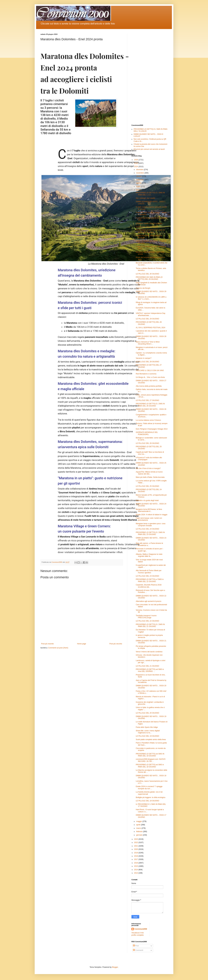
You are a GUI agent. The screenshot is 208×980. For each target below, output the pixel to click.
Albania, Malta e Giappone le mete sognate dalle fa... (149, 555)
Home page (82, 644)
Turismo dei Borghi (143, 288)
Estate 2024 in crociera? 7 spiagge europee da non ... (149, 787)
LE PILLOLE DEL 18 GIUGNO (147, 801)
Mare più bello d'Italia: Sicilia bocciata (150, 477)
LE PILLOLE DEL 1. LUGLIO (147, 227)
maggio (139, 821)
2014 (136, 870)
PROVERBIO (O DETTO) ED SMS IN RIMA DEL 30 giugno (150, 231)
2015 (136, 866)
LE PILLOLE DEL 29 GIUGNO (147, 319)
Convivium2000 (141, 929)
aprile (139, 825)
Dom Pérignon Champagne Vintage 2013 (152, 429)
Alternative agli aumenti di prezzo (149, 601)
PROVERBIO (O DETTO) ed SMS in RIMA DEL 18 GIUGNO (150, 766)
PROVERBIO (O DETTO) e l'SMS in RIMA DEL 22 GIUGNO (150, 580)
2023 (136, 839)
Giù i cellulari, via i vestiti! (145, 198)
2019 (136, 853)
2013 (136, 873)
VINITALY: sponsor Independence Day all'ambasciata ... (151, 314)
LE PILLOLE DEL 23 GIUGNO (147, 576)
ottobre (139, 176)
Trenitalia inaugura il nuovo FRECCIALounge (146, 617)
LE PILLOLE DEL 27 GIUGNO (147, 400)
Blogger (115, 967)
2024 (136, 167)
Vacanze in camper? (144, 358)
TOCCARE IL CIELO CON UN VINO (150, 370)
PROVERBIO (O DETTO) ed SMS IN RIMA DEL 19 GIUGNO (150, 755)
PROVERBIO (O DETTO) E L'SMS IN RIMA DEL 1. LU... (150, 194)
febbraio (140, 832)
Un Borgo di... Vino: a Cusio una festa (150, 377)
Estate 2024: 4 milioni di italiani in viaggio (152, 515)
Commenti (138, 950)
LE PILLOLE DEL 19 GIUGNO (147, 736)
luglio (138, 186)
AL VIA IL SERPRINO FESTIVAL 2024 (151, 328)
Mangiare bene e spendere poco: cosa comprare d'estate (151, 525)
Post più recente (47, 644)
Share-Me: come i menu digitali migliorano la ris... (148, 732)
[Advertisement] (149, 77)
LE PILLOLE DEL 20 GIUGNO (147, 713)
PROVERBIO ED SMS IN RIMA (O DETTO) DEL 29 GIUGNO (149, 278)
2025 (136, 163)
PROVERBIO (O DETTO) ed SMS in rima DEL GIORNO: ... (150, 670)
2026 (136, 160)
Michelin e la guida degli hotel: (147, 500)
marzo (139, 828)
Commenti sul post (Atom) (58, 648)
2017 (136, 859)
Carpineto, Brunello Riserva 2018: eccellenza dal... (149, 586)
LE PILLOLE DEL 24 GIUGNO (147, 529)
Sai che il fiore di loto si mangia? (148, 468)
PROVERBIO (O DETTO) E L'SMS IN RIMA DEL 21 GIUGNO (150, 625)
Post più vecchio (116, 644)
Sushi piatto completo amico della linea (151, 740)
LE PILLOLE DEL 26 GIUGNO (147, 443)
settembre (140, 180)
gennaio (140, 835)
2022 (136, 842)
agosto (139, 183)
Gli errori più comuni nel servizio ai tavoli (149, 149)
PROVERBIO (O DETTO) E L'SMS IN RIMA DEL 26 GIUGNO (150, 405)
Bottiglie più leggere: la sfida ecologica (151, 797)
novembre (140, 173)
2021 (136, 846)
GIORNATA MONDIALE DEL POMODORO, (147, 433)
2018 (136, 856)
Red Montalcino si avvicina (146, 374)
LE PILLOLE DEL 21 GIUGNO (147, 666)
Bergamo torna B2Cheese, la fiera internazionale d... (149, 510)
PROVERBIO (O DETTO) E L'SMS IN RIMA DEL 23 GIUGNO (150, 533)
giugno (139, 190)
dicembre (140, 170)
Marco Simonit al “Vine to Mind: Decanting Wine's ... (148, 343)
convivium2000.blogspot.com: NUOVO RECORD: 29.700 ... (151, 760)
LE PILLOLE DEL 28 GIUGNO (147, 362)
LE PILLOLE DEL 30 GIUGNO (147, 274)
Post (136, 946)
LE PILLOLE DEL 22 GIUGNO (147, 621)
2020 (136, 849)
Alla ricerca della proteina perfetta (149, 386)
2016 (136, 863)
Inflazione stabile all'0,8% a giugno (149, 223)
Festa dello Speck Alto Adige (147, 727)
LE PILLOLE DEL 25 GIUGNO (147, 486)
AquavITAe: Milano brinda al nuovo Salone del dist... (149, 473)
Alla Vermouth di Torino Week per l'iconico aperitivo (149, 572)
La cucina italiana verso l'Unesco (148, 420)
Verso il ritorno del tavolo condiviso (149, 652)
